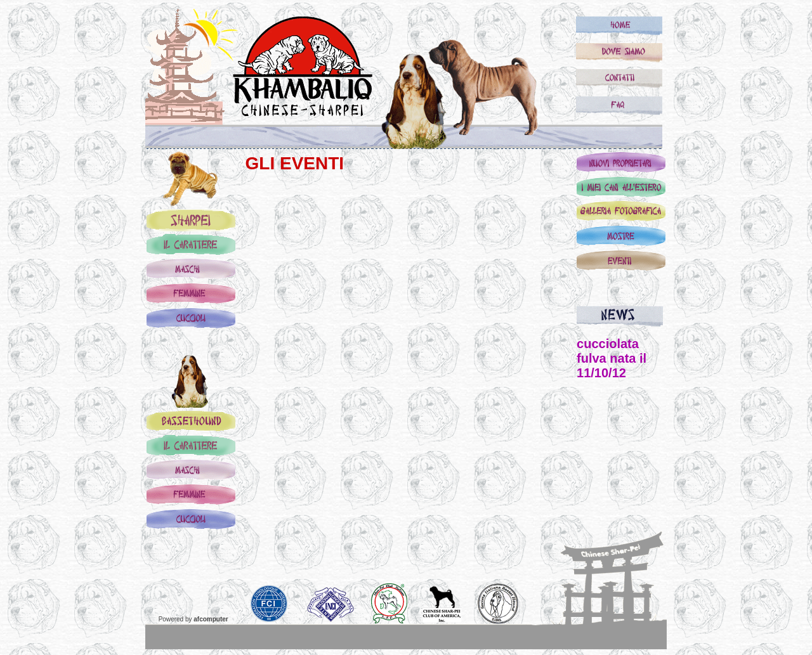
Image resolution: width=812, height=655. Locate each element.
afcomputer (211, 619)
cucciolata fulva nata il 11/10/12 (612, 358)
